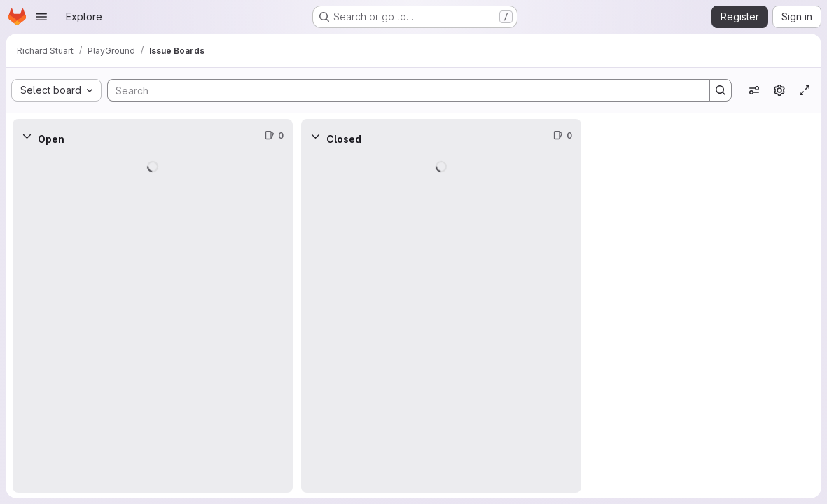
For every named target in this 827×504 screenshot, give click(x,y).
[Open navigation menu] (41, 17)
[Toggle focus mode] (805, 90)
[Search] (402, 90)
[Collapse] (27, 136)
